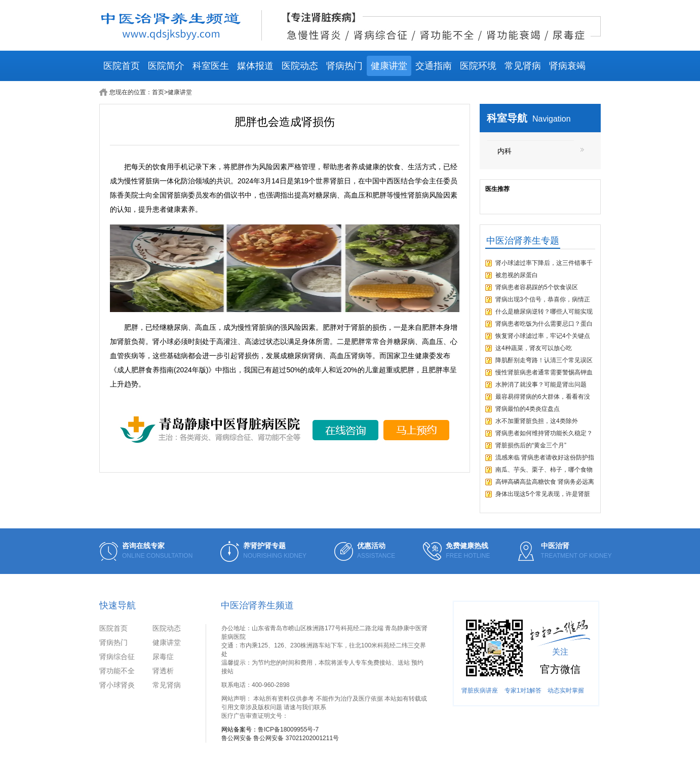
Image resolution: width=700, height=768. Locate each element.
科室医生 (211, 66)
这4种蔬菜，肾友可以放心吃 (534, 348)
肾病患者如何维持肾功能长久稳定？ (544, 433)
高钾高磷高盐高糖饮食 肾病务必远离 (545, 482)
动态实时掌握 (566, 690)
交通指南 (434, 66)
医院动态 (300, 66)
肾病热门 (344, 66)
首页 (158, 92)
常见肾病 (523, 66)
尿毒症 (163, 657)
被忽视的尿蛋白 (517, 275)
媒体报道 (255, 66)
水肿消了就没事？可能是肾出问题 (541, 385)
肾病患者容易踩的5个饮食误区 (537, 287)
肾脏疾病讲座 (480, 690)
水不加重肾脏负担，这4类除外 (537, 421)
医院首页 (122, 66)
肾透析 (163, 671)
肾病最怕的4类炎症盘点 (528, 409)
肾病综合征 (117, 657)
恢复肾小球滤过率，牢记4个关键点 (543, 336)
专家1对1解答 (523, 690)
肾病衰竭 (567, 66)
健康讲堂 (389, 66)
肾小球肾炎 (117, 685)
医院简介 (166, 66)
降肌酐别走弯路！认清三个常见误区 (544, 360)
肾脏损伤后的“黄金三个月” (531, 445)
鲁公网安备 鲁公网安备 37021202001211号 (280, 738)
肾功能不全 (117, 671)
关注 (560, 652)
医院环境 (478, 66)
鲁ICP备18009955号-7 (288, 729)
